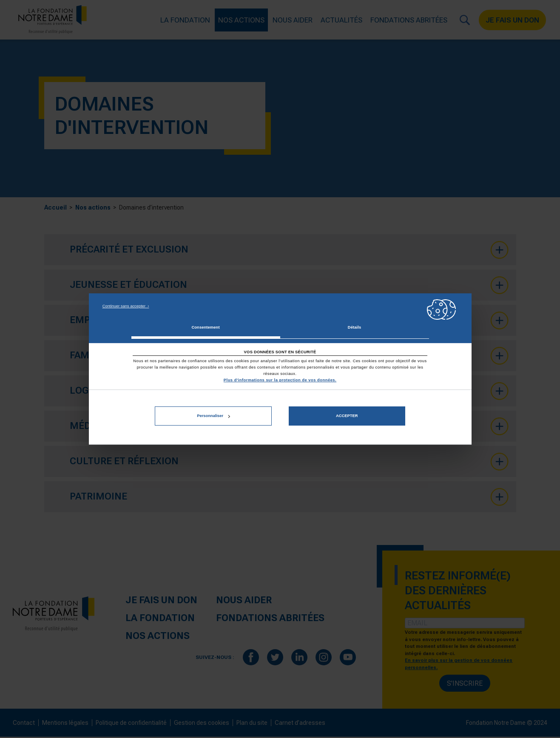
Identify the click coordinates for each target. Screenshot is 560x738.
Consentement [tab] (205, 327)
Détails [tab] (354, 327)
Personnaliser (213, 416)
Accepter (347, 416)
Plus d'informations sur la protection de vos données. (280, 380)
